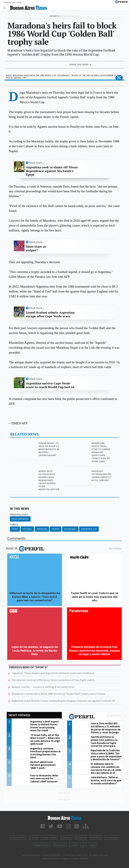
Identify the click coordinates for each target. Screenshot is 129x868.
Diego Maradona (20, 519)
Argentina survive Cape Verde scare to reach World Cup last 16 (50, 385)
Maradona (42, 529)
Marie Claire (49, 837)
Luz (83, 845)
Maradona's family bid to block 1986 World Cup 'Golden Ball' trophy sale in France (58, 694)
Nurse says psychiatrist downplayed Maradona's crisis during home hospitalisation (49, 480)
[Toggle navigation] (5, 8)
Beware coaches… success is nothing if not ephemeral (43, 687)
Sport (15, 529)
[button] (119, 78)
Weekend (60, 845)
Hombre (95, 837)
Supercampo (42, 845)
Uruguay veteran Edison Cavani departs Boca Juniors (101, 476)
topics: (14, 525)
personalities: (19, 515)
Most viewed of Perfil (95, 717)
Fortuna (81, 837)
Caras (34, 837)
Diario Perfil (18, 837)
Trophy (56, 529)
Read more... (37, 163)
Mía (93, 845)
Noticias (66, 837)
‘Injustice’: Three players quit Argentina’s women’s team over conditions (53, 673)
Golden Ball (70, 529)
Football (27, 529)
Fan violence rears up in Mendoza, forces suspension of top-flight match (53, 680)
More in (25, 549)
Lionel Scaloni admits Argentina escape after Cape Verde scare (50, 314)
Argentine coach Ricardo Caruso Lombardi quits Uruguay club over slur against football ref (63, 701)
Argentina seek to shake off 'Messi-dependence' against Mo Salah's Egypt (52, 171)
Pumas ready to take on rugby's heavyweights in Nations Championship (49, 449)
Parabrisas (112, 837)
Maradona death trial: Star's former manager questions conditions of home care (101, 452)
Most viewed (19, 715)
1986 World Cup (89, 529)
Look (73, 845)
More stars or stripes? (36, 248)
